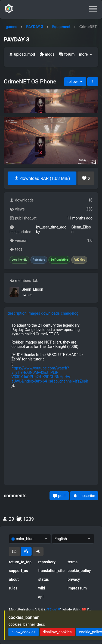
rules (13, 588)
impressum (77, 588)
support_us (18, 571)
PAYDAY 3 (35, 27)
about (14, 579)
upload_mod (22, 54)
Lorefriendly (19, 260)
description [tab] (17, 313)
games (11, 27)
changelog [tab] (70, 313)
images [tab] (34, 313)
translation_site (51, 571)
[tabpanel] (51, 400)
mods (47, 54)
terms (72, 562)
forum (67, 54)
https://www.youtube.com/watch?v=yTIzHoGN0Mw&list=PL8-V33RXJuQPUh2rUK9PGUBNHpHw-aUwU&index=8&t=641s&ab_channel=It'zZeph (50, 375)
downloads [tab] (50, 313)
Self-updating (59, 260)
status (44, 579)
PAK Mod (79, 260)
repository (47, 562)
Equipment (61, 27)
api (41, 597)
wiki (42, 588)
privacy (74, 579)
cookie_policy (79, 571)
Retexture (39, 260)
